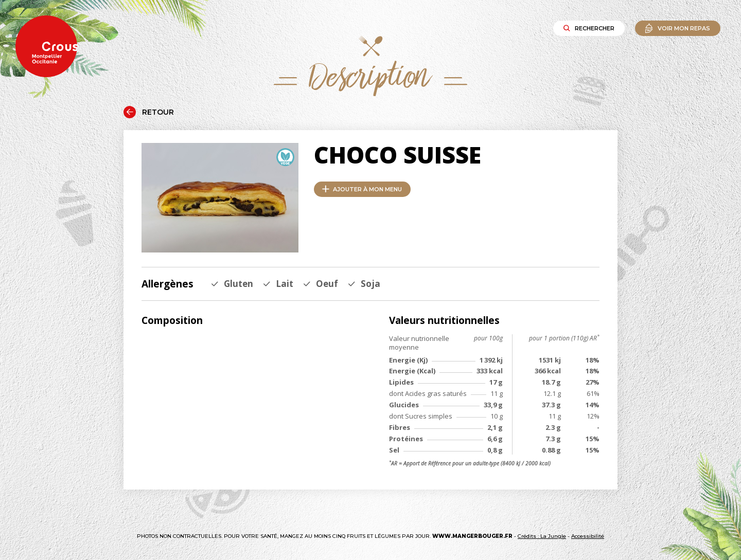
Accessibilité (588, 536)
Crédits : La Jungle (542, 536)
